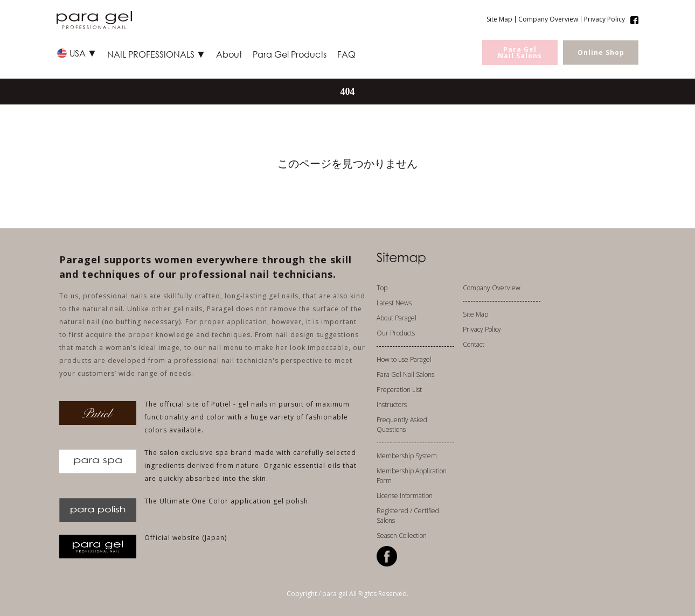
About (229, 54)
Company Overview (548, 19)
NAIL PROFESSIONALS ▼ (156, 54)
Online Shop (601, 52)
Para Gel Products (290, 54)
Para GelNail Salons (520, 52)
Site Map (499, 19)
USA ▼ (83, 53)
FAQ (346, 54)
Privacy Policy (604, 19)
